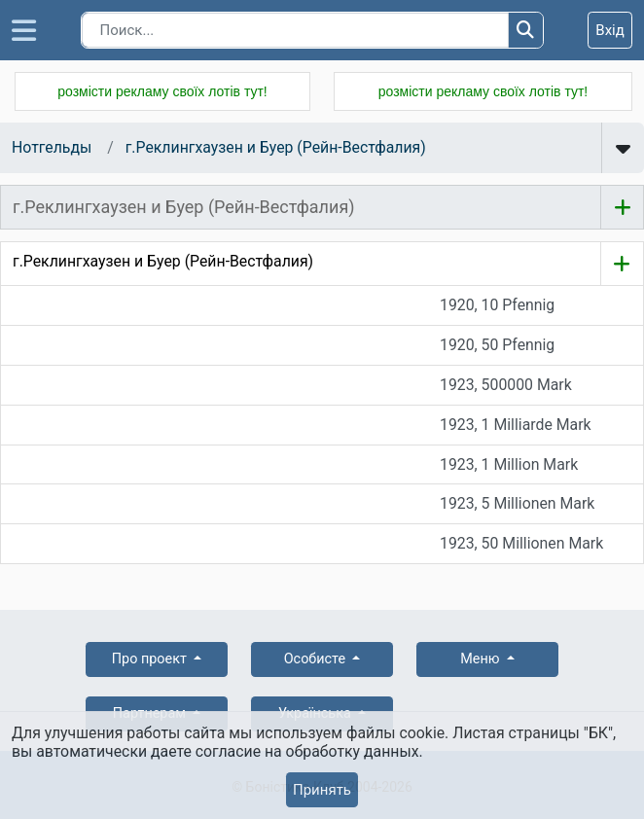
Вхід (610, 30)
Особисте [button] (317, 659)
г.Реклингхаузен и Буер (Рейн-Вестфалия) (276, 147)
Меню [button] (482, 659)
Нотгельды (52, 147)
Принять (322, 790)
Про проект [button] (151, 659)
